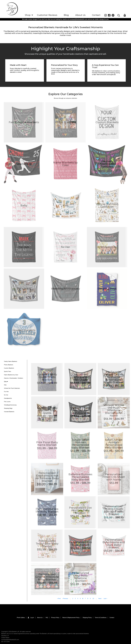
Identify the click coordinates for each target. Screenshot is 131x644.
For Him (6, 392)
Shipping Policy (87, 618)
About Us (80, 15)
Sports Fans (8, 371)
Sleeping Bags (8, 408)
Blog (66, 15)
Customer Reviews (47, 15)
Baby (6, 382)
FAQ (47, 618)
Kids (5, 385)
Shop (28, 15)
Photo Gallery (21, 618)
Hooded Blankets (9, 412)
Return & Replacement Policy (71, 618)
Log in (32, 618)
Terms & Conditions (101, 618)
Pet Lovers (7, 402)
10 (93, 599)
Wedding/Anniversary (10, 405)
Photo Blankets (9, 365)
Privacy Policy (55, 618)
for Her (6, 395)
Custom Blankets (9, 368)
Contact (96, 15)
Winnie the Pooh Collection (12, 388)
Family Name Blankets (11, 361)
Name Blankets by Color (11, 375)
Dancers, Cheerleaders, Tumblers (14, 378)
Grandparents (8, 398)
